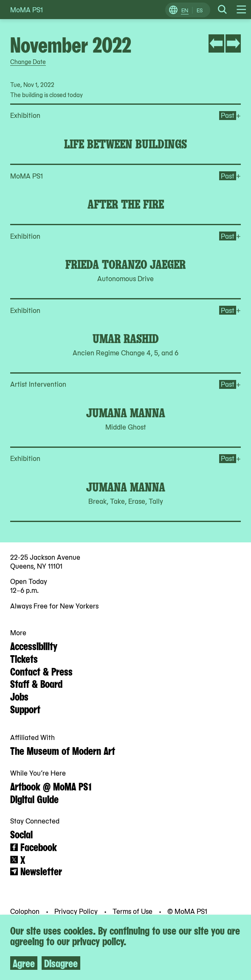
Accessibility (34, 645)
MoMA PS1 (27, 10)
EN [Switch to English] (185, 10)
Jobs (19, 696)
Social (21, 834)
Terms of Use (133, 911)
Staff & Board (36, 683)
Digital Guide (34, 799)
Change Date (28, 61)
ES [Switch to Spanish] (200, 10)
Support (25, 709)
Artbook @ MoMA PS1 (51, 786)
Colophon (26, 911)
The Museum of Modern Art (63, 750)
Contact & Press (41, 671)
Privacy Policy (77, 911)
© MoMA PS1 (187, 911)
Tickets (24, 658)
